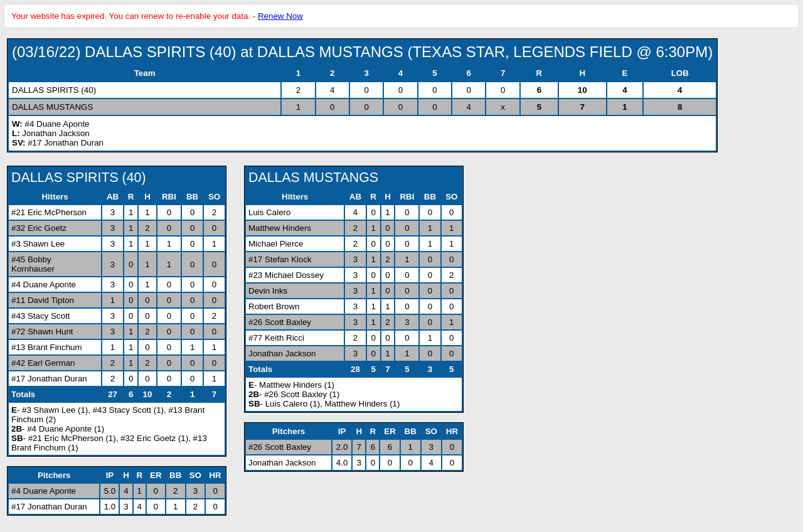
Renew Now (280, 16)
